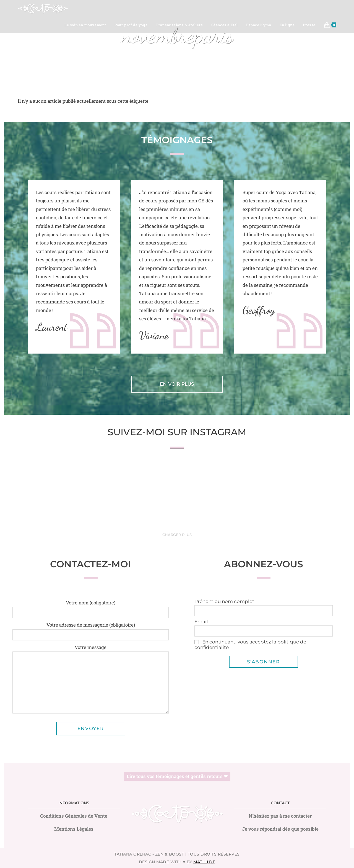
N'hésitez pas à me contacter (280, 816)
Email (201, 622)
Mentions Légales (74, 829)
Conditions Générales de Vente (74, 816)
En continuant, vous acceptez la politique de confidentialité (250, 645)
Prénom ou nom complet (224, 601)
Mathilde (204, 862)
